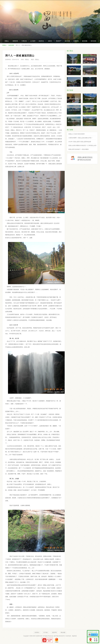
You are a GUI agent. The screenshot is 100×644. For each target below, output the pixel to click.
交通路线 (76, 41)
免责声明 (54, 632)
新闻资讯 (15, 41)
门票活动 (24, 41)
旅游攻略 (85, 41)
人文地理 (33, 41)
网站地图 (63, 632)
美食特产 (59, 41)
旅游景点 (41, 41)
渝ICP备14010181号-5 (60, 636)
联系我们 (37, 632)
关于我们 (46, 632)
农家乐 (50, 41)
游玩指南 (67, 41)
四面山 (7, 41)
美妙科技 (74, 636)
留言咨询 (93, 41)
